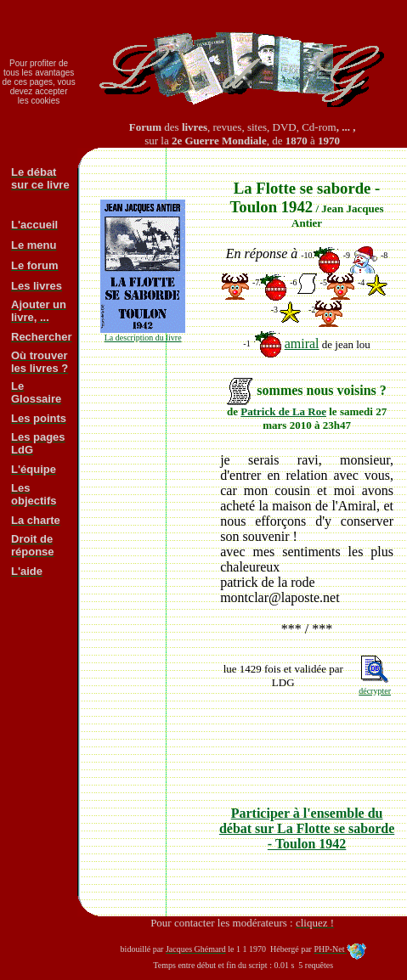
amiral (302, 344)
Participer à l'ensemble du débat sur (307, 828)
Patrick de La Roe (283, 411)
